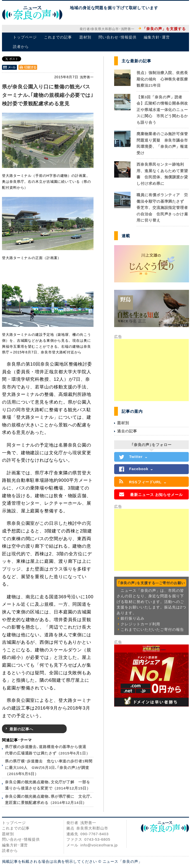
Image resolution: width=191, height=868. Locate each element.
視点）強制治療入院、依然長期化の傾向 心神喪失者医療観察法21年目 (162, 79)
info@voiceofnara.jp (99, 845)
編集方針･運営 (157, 37)
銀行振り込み (132, 618)
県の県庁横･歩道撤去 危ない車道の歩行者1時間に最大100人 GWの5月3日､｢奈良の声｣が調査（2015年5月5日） (49, 767)
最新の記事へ (21, 729)
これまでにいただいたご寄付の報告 (152, 629)
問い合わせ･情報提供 (117, 37)
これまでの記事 (58, 37)
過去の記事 (127, 431)
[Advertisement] (151, 370)
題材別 (85, 37)
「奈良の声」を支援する (164, 29)
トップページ (25, 37)
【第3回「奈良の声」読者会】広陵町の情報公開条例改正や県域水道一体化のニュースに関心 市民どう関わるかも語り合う (162, 110)
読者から (21, 47)
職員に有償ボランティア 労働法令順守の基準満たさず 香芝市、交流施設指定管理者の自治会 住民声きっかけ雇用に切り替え (162, 208)
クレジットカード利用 (140, 624)
